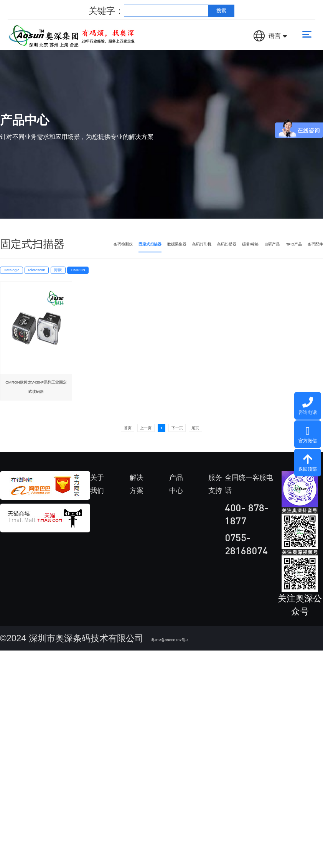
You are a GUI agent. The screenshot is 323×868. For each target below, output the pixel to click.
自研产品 (252, 251)
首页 (91, 448)
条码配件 (310, 251)
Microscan (85, 288)
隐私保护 (277, 843)
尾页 (232, 448)
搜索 (221, 11)
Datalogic (26, 288)
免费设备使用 (226, 647)
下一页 (194, 448)
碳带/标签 (224, 251)
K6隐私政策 (227, 686)
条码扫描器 (194, 251)
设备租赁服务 (226, 608)
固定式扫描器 (89, 251)
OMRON (180, 288)
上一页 (129, 448)
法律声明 (235, 843)
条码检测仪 (56, 251)
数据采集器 (128, 251)
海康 (134, 288)
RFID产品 (282, 251)
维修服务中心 (226, 542)
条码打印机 (161, 251)
